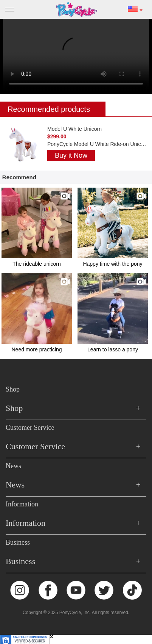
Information (22, 504)
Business (18, 542)
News (13, 466)
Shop (13, 389)
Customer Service (30, 428)
